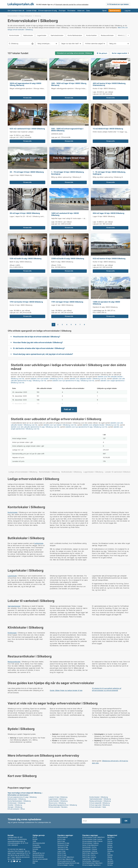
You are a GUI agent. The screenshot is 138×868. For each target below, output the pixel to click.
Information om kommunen (18, 795)
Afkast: (12, 265)
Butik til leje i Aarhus (89, 855)
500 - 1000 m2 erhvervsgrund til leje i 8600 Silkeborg (67, 130)
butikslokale (39, 543)
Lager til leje (61, 851)
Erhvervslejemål (63, 837)
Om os (35, 837)
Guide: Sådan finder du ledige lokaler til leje (66, 690)
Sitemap (35, 861)
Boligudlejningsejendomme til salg (68, 863)
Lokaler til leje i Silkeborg (58, 797)
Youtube (14, 861)
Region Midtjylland (26, 16)
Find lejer (62, 11)
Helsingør (110, 863)
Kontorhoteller (91, 35)
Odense (110, 841)
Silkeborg (38, 16)
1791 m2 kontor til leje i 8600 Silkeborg (26, 302)
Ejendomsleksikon (38, 855)
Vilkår (34, 841)
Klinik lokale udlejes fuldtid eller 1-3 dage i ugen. (111, 132)
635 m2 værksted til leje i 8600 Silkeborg (27, 129)
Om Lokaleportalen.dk (16, 11)
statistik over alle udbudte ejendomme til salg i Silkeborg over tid (35, 427)
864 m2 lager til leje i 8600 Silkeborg (108, 213)
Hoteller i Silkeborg (15, 805)
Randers (110, 847)
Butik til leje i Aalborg (89, 857)
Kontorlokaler (14, 35)
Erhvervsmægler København (91, 865)
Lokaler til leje (31, 11)
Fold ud (67, 409)
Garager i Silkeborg (15, 807)
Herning (110, 859)
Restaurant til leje (63, 845)
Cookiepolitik (37, 847)
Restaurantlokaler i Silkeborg (100, 801)
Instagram (11, 861)
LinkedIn (20, 861)
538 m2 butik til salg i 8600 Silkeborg (26, 259)
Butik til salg (61, 839)
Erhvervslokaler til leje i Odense (92, 841)
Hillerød (110, 857)
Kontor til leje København (90, 845)
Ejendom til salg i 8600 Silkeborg (105, 307)
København (111, 837)
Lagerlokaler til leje (88, 859)
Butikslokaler (28, 35)
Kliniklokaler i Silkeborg (16, 803)
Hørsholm (110, 861)
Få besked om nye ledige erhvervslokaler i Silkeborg (74, 53)
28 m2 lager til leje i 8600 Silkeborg (25, 213)
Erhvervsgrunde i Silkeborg (99, 805)
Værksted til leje (63, 847)
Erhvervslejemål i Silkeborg (99, 803)
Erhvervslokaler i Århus (16, 809)
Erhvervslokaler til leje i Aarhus (92, 839)
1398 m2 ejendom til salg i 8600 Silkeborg (106, 303)
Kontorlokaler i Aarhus (89, 847)
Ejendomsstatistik (38, 857)
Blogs (34, 851)
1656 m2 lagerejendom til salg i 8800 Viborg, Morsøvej (25, 84)
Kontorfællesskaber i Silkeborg (19, 801)
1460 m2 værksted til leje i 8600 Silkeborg (65, 214)
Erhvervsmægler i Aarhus (66, 865)
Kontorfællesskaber (75, 35)
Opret (104, 11)
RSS (34, 863)
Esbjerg (110, 845)
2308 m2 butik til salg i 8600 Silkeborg (68, 259)
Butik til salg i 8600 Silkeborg (21, 262)
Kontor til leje (62, 853)
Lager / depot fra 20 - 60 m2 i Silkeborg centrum (28, 216)
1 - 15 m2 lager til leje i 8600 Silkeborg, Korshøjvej (68, 173)
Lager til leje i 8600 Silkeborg (21, 175)
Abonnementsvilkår (39, 843)
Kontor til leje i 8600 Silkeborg (104, 88)
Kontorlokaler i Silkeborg (49, 472)
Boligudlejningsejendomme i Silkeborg (63, 805)
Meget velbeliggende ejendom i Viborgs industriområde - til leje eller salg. (37, 88)
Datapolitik (36, 845)
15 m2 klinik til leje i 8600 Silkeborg (108, 129)
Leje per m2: (97, 94)
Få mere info (27, 98)
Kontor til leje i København (66, 857)
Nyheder (35, 849)
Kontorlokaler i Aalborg (90, 851)
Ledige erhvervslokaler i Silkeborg (23, 472)
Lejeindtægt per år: (100, 310)
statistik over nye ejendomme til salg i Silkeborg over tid (73, 381)
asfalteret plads (57, 134)
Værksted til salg (63, 849)
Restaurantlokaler (107, 35)
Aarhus (110, 839)
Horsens (110, 865)
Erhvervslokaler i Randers (58, 807)
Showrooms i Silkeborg (57, 803)
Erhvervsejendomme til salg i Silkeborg (22, 797)
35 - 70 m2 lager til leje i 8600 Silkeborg (27, 172)
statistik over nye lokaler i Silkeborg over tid (47, 379)
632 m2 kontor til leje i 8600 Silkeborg (109, 259)
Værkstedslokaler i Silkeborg (100, 799)
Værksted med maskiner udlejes (22, 132)
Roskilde (110, 855)
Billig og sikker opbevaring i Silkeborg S (66, 177)
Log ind (128, 11)
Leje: (95, 92)
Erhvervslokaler (13, 16)
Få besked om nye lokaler (119, 4)
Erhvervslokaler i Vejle (98, 807)
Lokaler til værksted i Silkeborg (118, 472)
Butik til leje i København (65, 859)
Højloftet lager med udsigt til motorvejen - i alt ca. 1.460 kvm (74, 218)
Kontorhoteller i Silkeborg (58, 801)
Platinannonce (28, 80)
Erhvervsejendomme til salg (66, 861)
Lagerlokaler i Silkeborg (93, 472)
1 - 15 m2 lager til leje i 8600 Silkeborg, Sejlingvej (109, 173)
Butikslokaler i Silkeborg (72, 472)
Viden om (81, 11)
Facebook (9, 861)
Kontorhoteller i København (91, 861)
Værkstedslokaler (57, 35)
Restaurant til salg (63, 843)
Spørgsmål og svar (39, 853)
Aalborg (110, 843)
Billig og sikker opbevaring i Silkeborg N (108, 177)
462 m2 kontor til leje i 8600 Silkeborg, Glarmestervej (109, 84)
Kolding (110, 849)
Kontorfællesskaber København (92, 863)
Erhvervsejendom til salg (48, 11)
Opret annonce (115, 10)
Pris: (12, 267)
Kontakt (35, 839)
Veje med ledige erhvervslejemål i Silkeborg (25, 793)
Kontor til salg (62, 855)
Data (88, 11)
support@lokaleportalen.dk (16, 841)
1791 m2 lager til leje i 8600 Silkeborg (67, 302)
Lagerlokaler (42, 35)
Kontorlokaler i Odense (90, 849)
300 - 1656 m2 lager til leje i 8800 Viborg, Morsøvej (69, 84)
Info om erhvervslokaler (40, 859)
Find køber (71, 11)
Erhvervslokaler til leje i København (94, 837)
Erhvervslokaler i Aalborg (90, 843)
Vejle (109, 853)
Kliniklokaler (12, 633)
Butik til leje (61, 841)
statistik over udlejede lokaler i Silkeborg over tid (88, 379)
